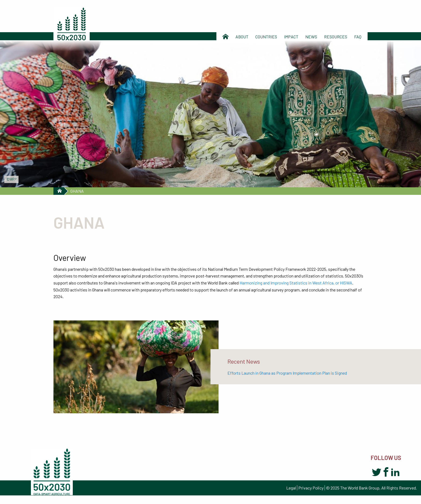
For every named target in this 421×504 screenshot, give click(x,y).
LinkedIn (395, 473)
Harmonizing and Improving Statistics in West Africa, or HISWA (296, 283)
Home (59, 191)
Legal (291, 488)
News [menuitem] (311, 37)
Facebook (386, 473)
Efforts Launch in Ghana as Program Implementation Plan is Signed (287, 373)
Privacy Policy (311, 488)
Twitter (377, 473)
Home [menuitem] (226, 37)
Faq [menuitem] (358, 37)
